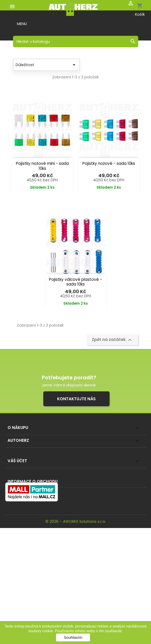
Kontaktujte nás (76, 399)
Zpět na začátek (112, 340)
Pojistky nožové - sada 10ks (109, 163)
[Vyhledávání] (76, 42)
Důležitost (46, 65)
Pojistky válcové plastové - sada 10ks (75, 282)
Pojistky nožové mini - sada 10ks (42, 166)
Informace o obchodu (33, 481)
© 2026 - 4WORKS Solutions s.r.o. (76, 521)
